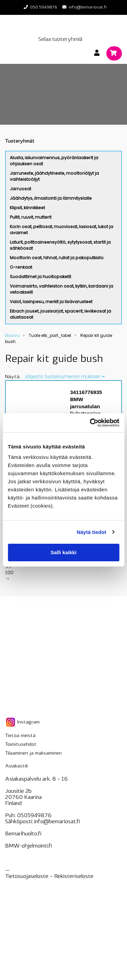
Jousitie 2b (18, 791)
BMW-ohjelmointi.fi (28, 846)
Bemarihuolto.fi (23, 834)
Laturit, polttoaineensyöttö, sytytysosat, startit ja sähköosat (60, 245)
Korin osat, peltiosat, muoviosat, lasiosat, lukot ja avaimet (61, 230)
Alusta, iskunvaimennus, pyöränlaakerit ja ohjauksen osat (54, 161)
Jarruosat (20, 189)
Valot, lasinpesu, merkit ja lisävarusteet (51, 302)
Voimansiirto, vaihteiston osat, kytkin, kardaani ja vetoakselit (61, 289)
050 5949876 (44, 7)
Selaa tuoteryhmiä (60, 40)
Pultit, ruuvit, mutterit (31, 217)
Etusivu (12, 335)
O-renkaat (21, 267)
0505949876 (34, 816)
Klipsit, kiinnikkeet (27, 208)
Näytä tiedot (92, 532)
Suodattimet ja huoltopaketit (40, 277)
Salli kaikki (63, 552)
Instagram (22, 722)
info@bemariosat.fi (88, 7)
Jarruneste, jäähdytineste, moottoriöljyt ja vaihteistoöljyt (54, 176)
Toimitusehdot (21, 745)
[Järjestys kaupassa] (65, 376)
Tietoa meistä (20, 736)
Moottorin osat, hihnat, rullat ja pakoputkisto (57, 258)
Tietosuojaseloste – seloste (49, 877)
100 (9, 573)
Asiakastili (16, 766)
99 (8, 567)
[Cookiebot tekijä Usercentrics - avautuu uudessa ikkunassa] (90, 423)
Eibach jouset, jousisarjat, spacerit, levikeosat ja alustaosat (60, 314)
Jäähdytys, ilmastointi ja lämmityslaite (51, 198)
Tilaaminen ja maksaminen (33, 753)
